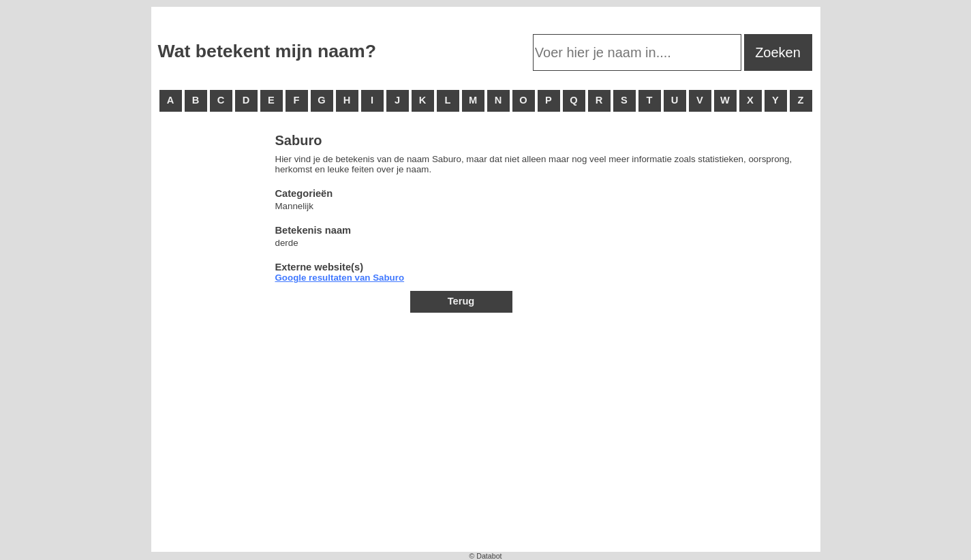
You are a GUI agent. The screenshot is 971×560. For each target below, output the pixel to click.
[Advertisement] (213, 341)
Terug (461, 301)
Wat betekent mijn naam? (267, 51)
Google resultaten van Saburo (340, 278)
